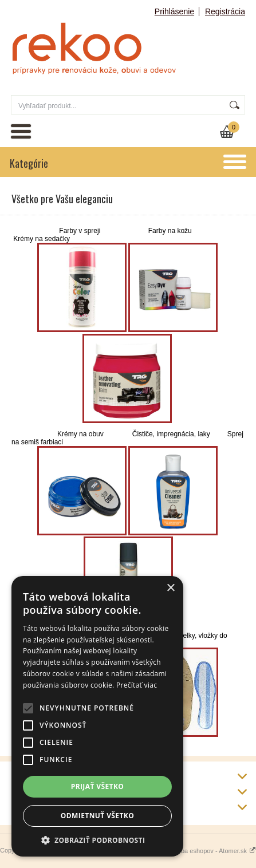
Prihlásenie (174, 11)
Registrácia (225, 11)
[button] (97, 840)
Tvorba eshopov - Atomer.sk (212, 851)
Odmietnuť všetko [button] (97, 816)
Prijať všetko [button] (98, 786)
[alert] (97, 716)
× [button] (170, 588)
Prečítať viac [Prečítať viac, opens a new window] (137, 685)
